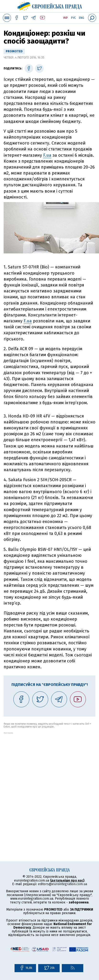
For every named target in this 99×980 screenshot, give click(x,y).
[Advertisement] (49, 784)
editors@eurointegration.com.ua (63, 884)
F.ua (47, 155)
